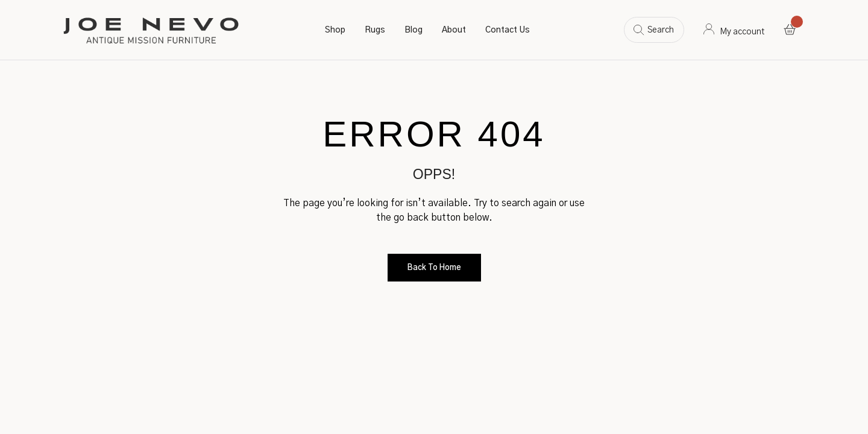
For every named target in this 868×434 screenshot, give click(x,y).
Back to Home (434, 268)
